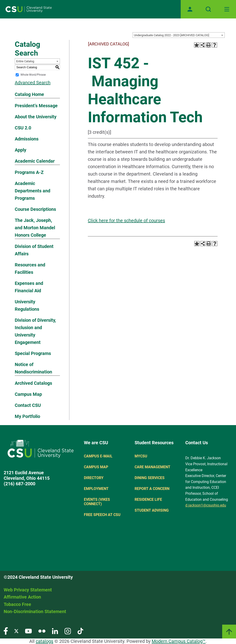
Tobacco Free (17, 604)
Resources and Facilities (30, 268)
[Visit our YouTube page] (28, 631)
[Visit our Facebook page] (6, 631)
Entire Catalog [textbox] (25, 61)
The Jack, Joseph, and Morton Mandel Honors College (35, 228)
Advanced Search (33, 83)
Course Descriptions (35, 209)
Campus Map (28, 394)
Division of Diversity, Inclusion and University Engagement (35, 331)
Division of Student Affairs (34, 250)
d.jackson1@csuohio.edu (206, 505)
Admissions (27, 139)
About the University (36, 117)
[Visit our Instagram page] (68, 631)
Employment (96, 489)
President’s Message (36, 106)
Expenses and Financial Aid (29, 287)
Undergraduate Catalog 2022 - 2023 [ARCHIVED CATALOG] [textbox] (171, 35)
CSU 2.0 (23, 128)
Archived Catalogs (33, 383)
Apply (21, 150)
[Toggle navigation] (227, 9)
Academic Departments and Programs (32, 191)
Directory (94, 478)
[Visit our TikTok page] (80, 631)
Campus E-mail (98, 456)
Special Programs (33, 353)
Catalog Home (29, 94)
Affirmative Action (22, 597)
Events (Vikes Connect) (97, 502)
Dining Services (150, 478)
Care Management (152, 467)
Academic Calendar (35, 161)
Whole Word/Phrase (33, 75)
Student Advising (152, 510)
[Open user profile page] (190, 9)
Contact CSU (28, 405)
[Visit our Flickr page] (42, 631)
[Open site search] (208, 9)
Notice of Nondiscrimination (33, 368)
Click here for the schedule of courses (126, 221)
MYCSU (141, 456)
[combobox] (179, 35)
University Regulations (27, 305)
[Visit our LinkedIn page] (55, 631)
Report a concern (152, 489)
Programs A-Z (29, 172)
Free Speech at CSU (102, 515)
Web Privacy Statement (28, 590)
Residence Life (148, 499)
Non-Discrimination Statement (35, 611)
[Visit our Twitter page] (16, 631)
